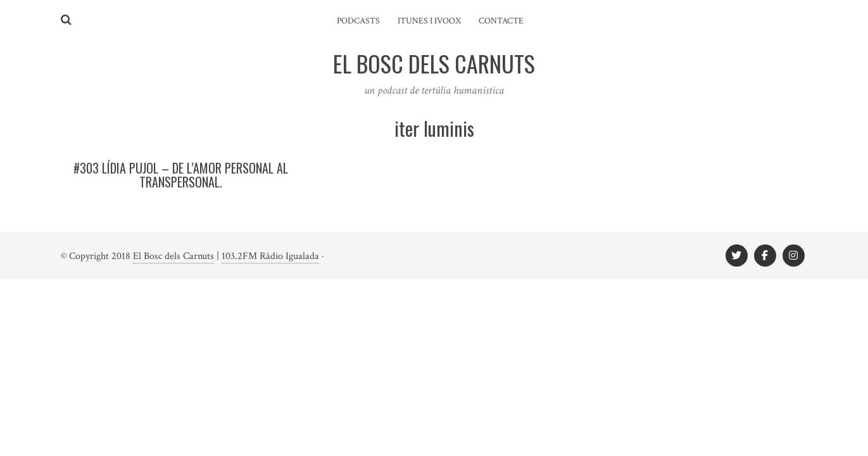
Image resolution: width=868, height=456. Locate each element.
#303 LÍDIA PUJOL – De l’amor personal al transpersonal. (181, 175)
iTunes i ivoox (429, 21)
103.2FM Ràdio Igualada (270, 256)
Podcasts (358, 21)
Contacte (501, 21)
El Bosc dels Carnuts (173, 256)
